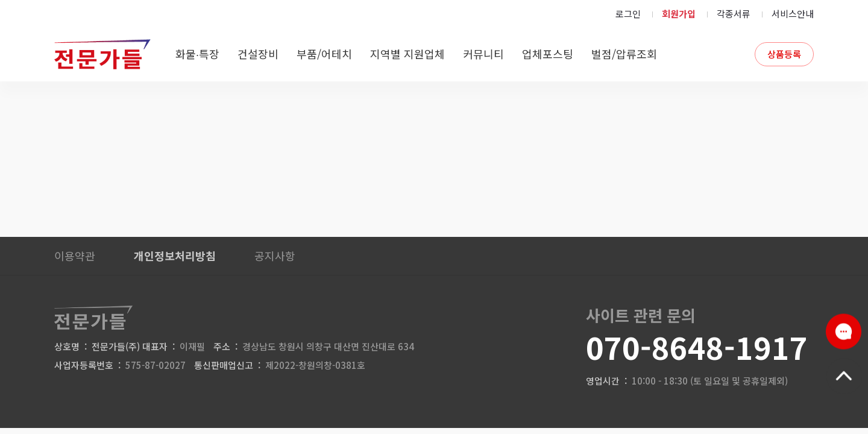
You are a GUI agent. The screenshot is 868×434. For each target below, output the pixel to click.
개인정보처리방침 (175, 256)
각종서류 (734, 14)
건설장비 (258, 54)
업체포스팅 (548, 54)
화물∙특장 (197, 54)
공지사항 (275, 256)
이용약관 (75, 256)
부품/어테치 (324, 54)
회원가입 (679, 14)
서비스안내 (793, 14)
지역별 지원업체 (407, 54)
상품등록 (784, 54)
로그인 (628, 14)
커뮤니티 (483, 54)
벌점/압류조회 (624, 54)
